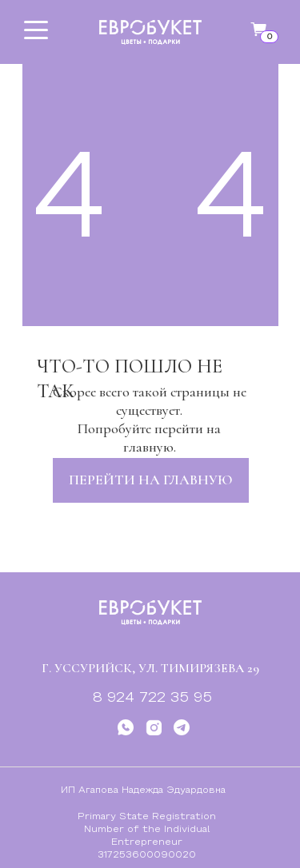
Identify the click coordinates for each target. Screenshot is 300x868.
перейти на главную (151, 480)
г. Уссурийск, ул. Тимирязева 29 (150, 668)
